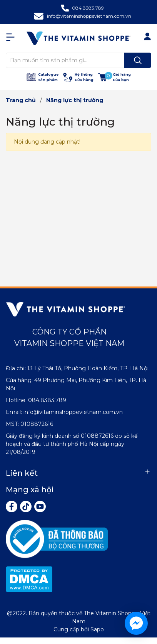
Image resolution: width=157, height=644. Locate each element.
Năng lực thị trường (60, 122)
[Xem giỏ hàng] (114, 77)
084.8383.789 (88, 8)
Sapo (97, 629)
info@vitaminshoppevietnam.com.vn (89, 16)
